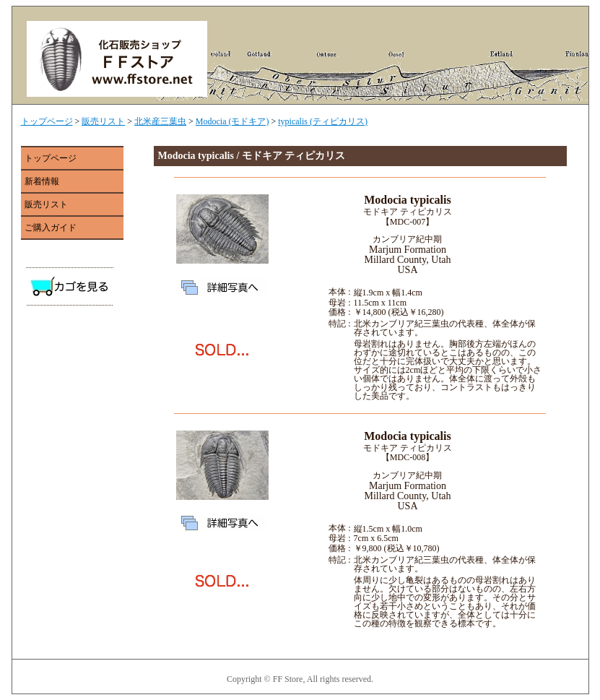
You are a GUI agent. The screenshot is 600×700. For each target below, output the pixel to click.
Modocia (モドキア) (232, 121)
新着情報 (42, 181)
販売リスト (103, 121)
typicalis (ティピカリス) (323, 121)
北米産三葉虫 (160, 121)
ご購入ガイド (51, 228)
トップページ (47, 121)
